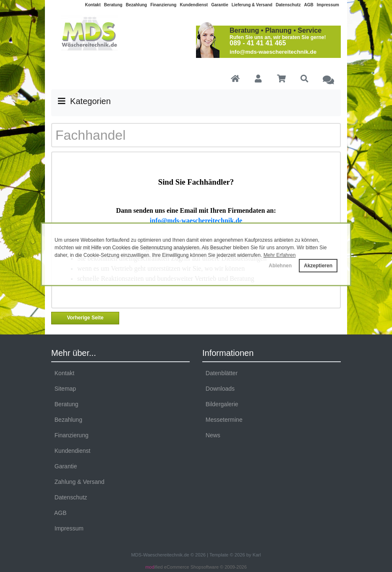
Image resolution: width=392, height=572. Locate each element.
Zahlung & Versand (78, 482)
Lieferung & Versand (252, 5)
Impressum (328, 5)
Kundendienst (194, 5)
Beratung (113, 5)
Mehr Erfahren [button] (280, 255)
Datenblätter (220, 373)
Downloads (218, 389)
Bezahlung (137, 5)
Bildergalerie (220, 404)
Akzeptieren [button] (318, 266)
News (211, 435)
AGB (308, 5)
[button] (258, 79)
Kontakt (93, 5)
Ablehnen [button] (280, 266)
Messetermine (222, 420)
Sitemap (64, 389)
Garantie (220, 5)
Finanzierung (163, 5)
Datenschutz (288, 5)
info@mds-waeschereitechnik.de (273, 52)
